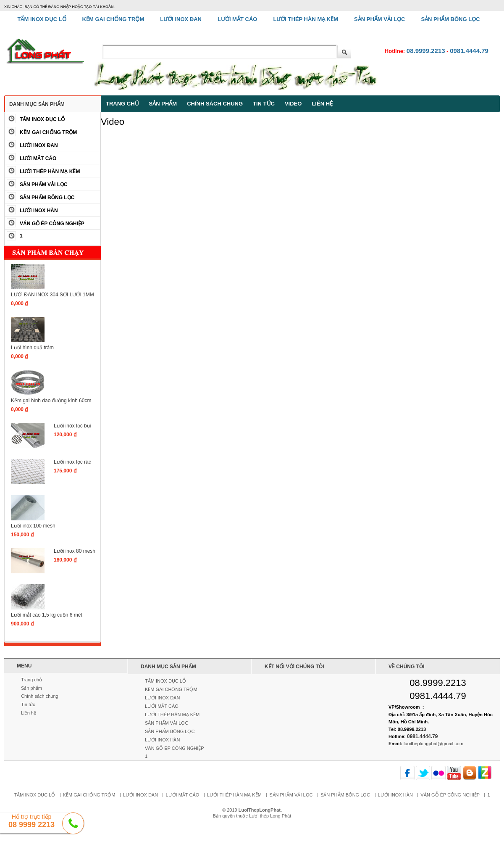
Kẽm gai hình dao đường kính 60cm (51, 401)
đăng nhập (60, 7)
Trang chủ (122, 104)
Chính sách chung (215, 104)
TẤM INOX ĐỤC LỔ (42, 119)
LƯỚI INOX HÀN (39, 211)
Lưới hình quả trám (32, 348)
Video (293, 104)
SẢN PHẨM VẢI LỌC (44, 185)
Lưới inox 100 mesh (33, 526)
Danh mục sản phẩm (37, 104)
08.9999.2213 (426, 51)
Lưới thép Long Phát (270, 816)
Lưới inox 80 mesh (75, 551)
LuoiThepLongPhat (260, 810)
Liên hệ (322, 104)
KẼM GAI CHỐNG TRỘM (48, 132)
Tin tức (264, 104)
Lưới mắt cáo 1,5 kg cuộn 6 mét (47, 615)
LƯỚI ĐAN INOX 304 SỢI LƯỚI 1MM (52, 295)
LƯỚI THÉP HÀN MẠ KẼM (50, 171)
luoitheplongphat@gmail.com (433, 744)
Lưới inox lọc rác (72, 462)
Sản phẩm (163, 104)
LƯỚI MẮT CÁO (38, 158)
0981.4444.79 (469, 51)
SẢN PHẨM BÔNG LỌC (47, 198)
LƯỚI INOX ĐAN (39, 145)
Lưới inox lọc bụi (72, 426)
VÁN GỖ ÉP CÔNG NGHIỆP (52, 224)
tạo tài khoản (99, 7)
